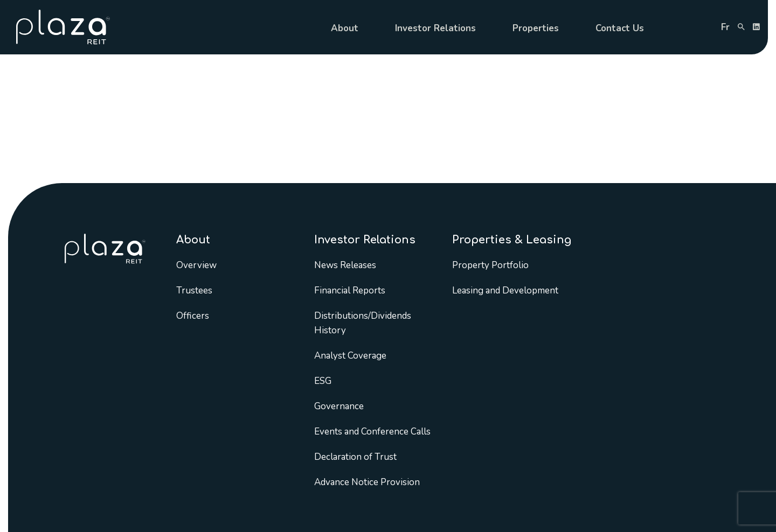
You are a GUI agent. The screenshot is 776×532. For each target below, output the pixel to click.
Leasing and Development (505, 290)
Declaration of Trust (355, 457)
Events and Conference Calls (372, 432)
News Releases (345, 265)
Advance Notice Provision (367, 482)
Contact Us (620, 28)
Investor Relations (435, 28)
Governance (339, 406)
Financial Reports (350, 290)
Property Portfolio (490, 265)
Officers (193, 316)
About (345, 28)
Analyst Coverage (350, 356)
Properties (536, 28)
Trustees (194, 290)
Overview (196, 265)
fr (725, 27)
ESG (323, 381)
